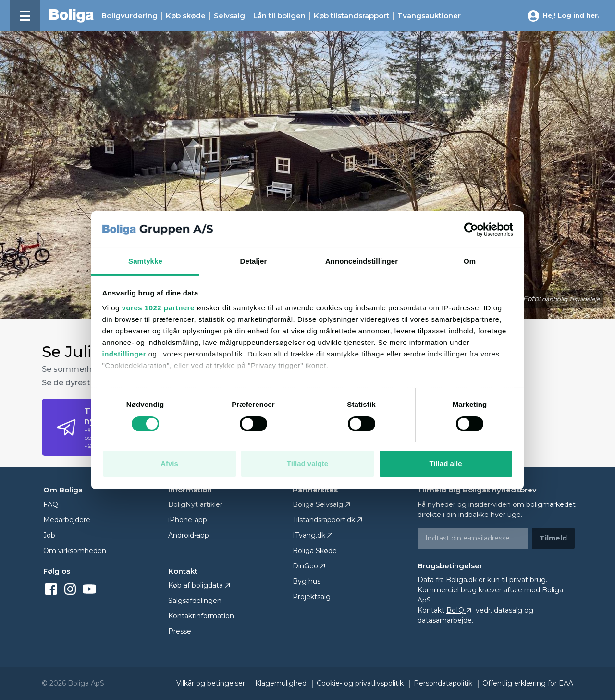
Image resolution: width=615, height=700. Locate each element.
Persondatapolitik (444, 683)
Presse (180, 631)
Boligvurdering (129, 16)
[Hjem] (72, 16)
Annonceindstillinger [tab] (362, 261)
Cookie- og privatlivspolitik (361, 683)
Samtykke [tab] (145, 261)
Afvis (169, 463)
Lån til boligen (279, 16)
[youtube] (91, 588)
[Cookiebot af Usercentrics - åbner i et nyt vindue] (471, 230)
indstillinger (124, 354)
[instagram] (72, 588)
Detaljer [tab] (254, 261)
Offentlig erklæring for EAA (528, 683)
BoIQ (460, 610)
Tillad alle (445, 463)
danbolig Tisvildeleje (571, 299)
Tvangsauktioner (429, 16)
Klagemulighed (282, 683)
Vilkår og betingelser (212, 683)
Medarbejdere (67, 520)
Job (49, 535)
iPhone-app (188, 520)
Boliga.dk (461, 580)
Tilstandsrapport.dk (324, 520)
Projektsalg (312, 597)
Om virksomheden (75, 551)
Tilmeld (553, 538)
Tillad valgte (307, 463)
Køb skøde (186, 16)
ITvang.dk (309, 535)
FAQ (51, 504)
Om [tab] (470, 261)
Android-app (189, 535)
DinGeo (305, 566)
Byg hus (307, 581)
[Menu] (25, 16)
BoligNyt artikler (195, 504)
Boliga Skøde (315, 551)
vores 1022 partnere (158, 308)
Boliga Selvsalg (318, 504)
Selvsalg (229, 16)
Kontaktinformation (201, 616)
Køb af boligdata (196, 585)
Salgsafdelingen (195, 601)
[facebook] (53, 588)
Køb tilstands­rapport (351, 16)
